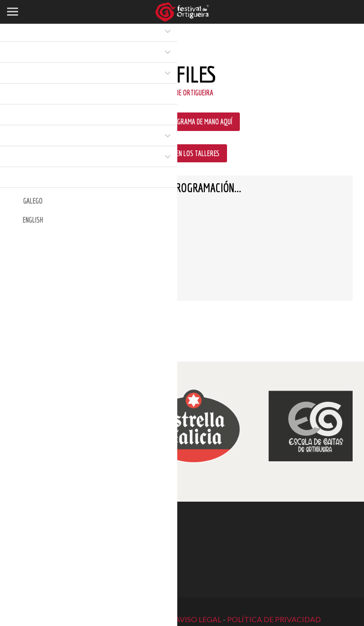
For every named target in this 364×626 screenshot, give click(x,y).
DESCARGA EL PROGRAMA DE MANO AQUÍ (182, 121)
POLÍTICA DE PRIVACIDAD (274, 619)
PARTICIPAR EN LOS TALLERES (182, 153)
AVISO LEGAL (198, 619)
